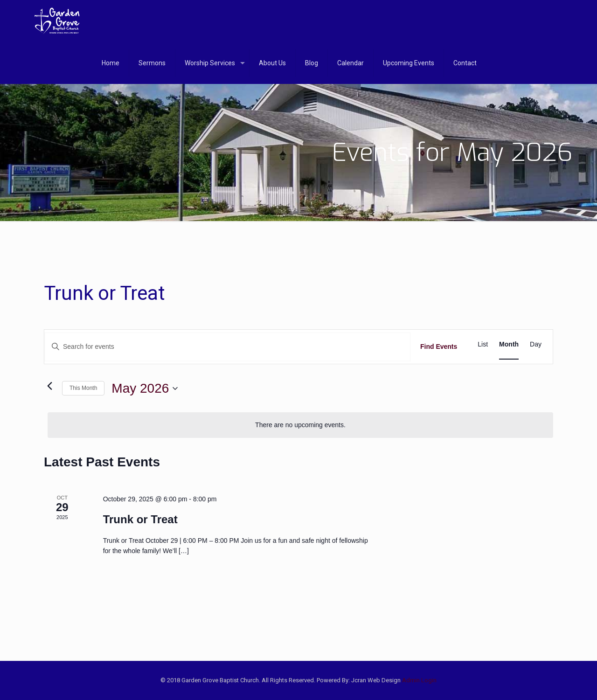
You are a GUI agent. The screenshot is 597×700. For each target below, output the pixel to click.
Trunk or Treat (140, 519)
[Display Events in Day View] (536, 344)
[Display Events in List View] (483, 344)
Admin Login (419, 680)
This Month (83, 388)
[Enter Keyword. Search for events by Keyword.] (228, 347)
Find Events (439, 347)
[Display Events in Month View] (509, 344)
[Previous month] (49, 386)
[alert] (300, 425)
